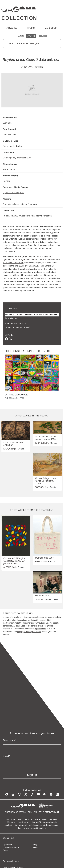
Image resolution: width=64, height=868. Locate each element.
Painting (7, 181)
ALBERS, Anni (10, 567)
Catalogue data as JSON (16, 327)
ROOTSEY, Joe (42, 487)
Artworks (12, 28)
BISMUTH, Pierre (42, 599)
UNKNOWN (27, 67)
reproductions (40, 629)
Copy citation (11, 318)
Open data (7, 845)
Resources (42, 36)
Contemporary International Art (17, 158)
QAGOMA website (11, 847)
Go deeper (51, 28)
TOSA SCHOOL (42, 443)
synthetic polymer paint (14, 193)
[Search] (32, 44)
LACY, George (10, 449)
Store (5, 850)
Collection (19, 18)
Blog (35, 845)
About (36, 847)
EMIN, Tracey (41, 562)
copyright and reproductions (29, 632)
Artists (31, 28)
